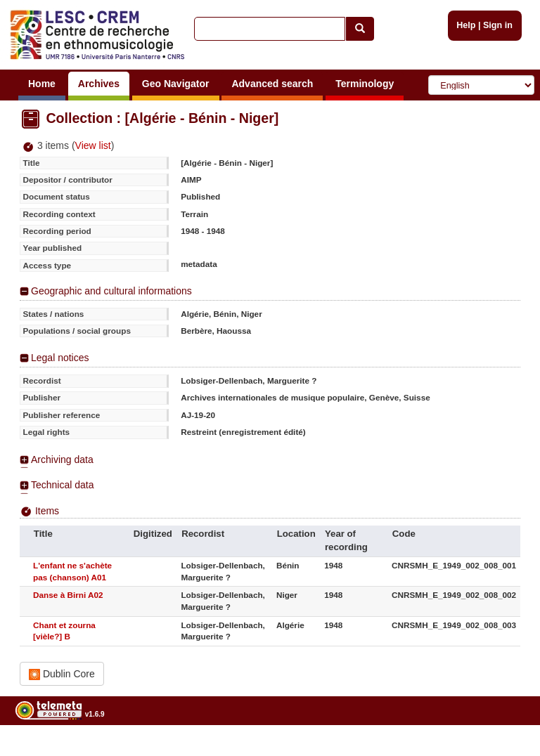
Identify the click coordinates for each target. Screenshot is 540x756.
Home (42, 84)
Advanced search (272, 84)
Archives (99, 84)
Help (466, 25)
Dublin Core (62, 674)
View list (93, 145)
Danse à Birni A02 (68, 595)
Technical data (63, 485)
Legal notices (60, 358)
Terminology (365, 84)
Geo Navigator (176, 84)
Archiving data (62, 460)
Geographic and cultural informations (111, 291)
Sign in (498, 25)
